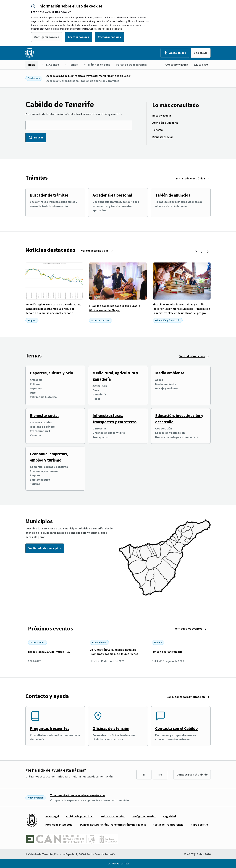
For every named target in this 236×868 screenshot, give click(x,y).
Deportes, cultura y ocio (52, 373)
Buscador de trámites (49, 195)
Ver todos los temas (192, 356)
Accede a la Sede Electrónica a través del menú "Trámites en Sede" (89, 76)
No (160, 775)
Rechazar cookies (109, 37)
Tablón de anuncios (173, 195)
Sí (144, 775)
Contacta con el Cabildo (176, 729)
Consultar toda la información (186, 697)
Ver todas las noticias (95, 251)
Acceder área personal (112, 195)
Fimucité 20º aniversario (167, 652)
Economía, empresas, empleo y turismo (49, 457)
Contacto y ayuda (177, 65)
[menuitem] (32, 65)
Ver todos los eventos (188, 629)
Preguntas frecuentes (50, 729)
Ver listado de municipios (45, 548)
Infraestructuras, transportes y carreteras (115, 419)
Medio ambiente (170, 373)
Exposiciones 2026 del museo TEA (49, 652)
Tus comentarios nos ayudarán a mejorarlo (78, 795)
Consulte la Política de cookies (106, 29)
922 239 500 (201, 65)
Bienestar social (44, 416)
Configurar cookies (47, 37)
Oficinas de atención (111, 729)
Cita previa (201, 53)
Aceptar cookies (78, 37)
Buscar (36, 138)
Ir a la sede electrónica (191, 179)
